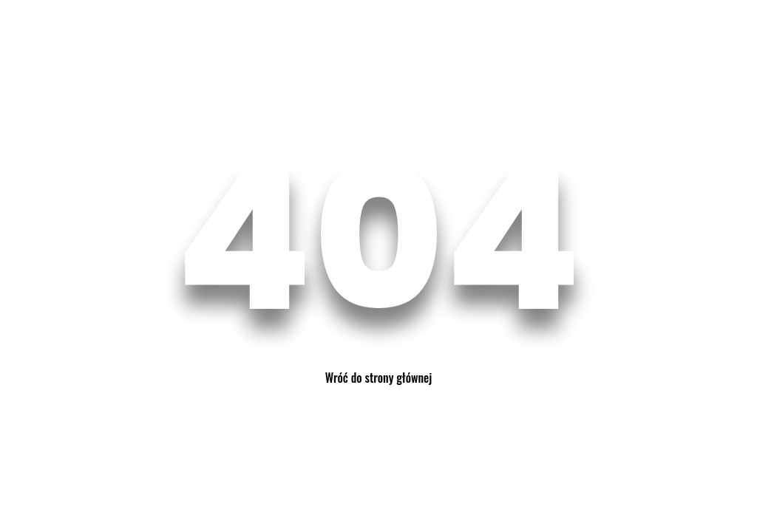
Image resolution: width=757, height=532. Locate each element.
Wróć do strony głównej (378, 378)
